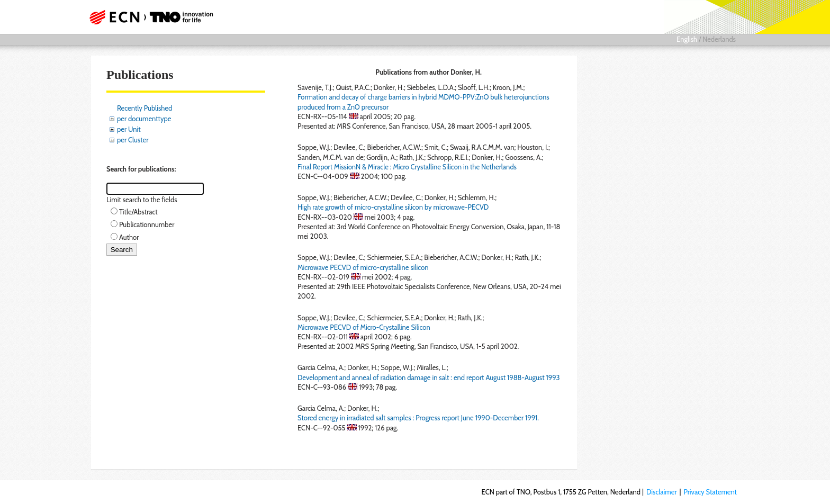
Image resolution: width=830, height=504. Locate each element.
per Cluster (133, 140)
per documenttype (144, 119)
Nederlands (719, 39)
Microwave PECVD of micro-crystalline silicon (363, 267)
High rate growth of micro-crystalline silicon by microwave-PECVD (393, 207)
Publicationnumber (147, 224)
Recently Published (145, 108)
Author (129, 237)
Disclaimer (662, 492)
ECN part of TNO (148, 17)
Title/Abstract (138, 212)
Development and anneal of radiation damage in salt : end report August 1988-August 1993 (429, 377)
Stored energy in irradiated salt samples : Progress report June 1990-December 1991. (418, 418)
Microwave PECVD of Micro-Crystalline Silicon (364, 327)
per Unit (129, 129)
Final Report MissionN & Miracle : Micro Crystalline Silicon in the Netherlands (407, 167)
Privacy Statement (710, 492)
